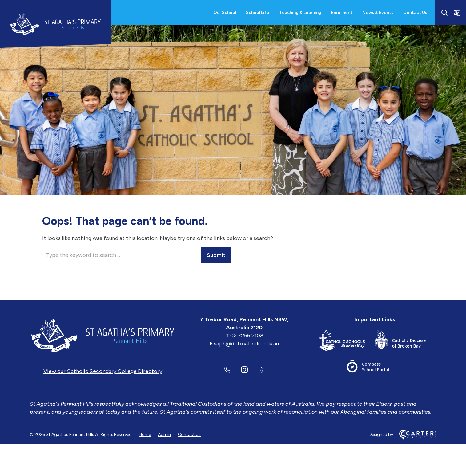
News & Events (378, 12)
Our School (225, 12)
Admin (164, 435)
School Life (258, 12)
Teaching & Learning (300, 12)
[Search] (444, 13)
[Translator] (457, 13)
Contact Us (415, 12)
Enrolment (342, 12)
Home (145, 435)
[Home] (103, 336)
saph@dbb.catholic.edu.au (246, 344)
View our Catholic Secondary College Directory (103, 371)
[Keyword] (119, 255)
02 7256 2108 (247, 336)
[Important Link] (347, 342)
